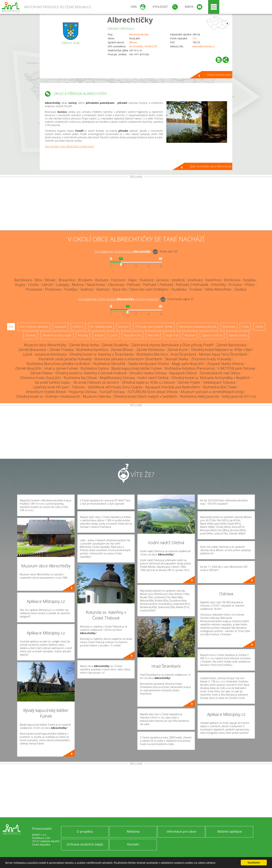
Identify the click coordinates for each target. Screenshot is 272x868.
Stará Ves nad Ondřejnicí (149, 289)
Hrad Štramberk (183, 354)
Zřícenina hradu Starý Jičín (40, 378)
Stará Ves (120, 289)
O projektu (85, 831)
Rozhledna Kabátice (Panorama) (190, 368)
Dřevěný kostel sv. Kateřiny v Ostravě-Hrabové (91, 373)
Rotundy (83, 335)
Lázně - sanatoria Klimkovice (45, 354)
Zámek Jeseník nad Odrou (220, 373)
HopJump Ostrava (83, 392)
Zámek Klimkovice (150, 350)
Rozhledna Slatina (94, 368)
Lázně (113, 335)
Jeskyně (99, 335)
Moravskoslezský (139, 34)
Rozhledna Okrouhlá (109, 364)
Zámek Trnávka (61, 350)
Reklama (133, 831)
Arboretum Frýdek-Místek (46, 392)
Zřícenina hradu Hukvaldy (211, 359)
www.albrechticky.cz (204, 46)
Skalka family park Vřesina (149, 364)
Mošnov (78, 285)
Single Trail (172, 335)
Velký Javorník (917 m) (239, 396)
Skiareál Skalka (177, 359)
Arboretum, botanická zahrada (198, 327)
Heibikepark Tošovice (219, 382)
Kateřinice (213, 280)
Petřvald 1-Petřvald (158, 285)
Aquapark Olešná (183, 373)
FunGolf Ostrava (112, 392)
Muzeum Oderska (97, 396)
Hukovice (147, 280)
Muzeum (190, 335)
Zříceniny (31, 335)
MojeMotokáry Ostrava (117, 378)
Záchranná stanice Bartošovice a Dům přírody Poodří (173, 345)
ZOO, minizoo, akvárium (34, 327)
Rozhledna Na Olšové (80, 378)
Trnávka (195, 289)
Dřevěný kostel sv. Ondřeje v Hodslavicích (48, 396)
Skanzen (123, 327)
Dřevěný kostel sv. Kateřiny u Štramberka (102, 354)
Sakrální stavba (238, 335)
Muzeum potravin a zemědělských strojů (212, 392)
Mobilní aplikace (230, 831)
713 (194, 38)
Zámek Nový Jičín (28, 368)
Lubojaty (62, 285)
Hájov (132, 280)
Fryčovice (118, 280)
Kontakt (133, 844)
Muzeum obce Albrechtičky (45, 345)
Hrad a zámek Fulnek (61, 368)
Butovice (102, 280)
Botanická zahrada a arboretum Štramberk (128, 359)
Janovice (163, 280)
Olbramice (116, 285)
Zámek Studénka (115, 345)
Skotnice (103, 289)
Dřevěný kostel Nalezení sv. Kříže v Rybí (222, 350)
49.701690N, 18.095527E (143, 46)
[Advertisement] (136, 204)
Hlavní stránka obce (219, 75)
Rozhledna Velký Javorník (199, 396)
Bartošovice (23, 280)
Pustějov (71, 289)
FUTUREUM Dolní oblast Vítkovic (153, 392)
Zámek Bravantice (32, 350)
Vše (11, 327)
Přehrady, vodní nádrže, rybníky (154, 327)
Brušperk (85, 280)
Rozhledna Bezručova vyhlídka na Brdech (58, 364)
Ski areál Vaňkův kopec (52, 382)
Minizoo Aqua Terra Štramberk (223, 354)
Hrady (245, 327)
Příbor (250, 285)
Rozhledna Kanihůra (92, 350)
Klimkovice (232, 280)
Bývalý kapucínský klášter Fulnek (137, 368)
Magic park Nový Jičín (188, 364)
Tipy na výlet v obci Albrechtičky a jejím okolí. (69, 146)
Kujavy (20, 285)
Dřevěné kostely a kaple (57, 335)
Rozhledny (229, 327)
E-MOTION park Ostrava (236, 368)
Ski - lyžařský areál (101, 327)
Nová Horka (96, 285)
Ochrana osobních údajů (85, 844)
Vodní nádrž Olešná (153, 378)
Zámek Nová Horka (84, 345)
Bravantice (67, 280)
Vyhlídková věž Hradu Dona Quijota (115, 387)
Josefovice (195, 280)
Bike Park (153, 335)
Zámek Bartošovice (231, 345)
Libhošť (47, 285)
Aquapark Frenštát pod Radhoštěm (173, 387)
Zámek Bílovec (122, 350)
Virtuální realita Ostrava (148, 373)
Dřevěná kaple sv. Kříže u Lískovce (148, 382)
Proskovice (34, 289)
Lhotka (33, 285)
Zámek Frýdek (189, 382)
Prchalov (235, 285)
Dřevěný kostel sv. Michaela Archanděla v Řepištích (211, 378)
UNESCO (78, 327)
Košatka (250, 280)
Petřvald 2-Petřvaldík (192, 285)
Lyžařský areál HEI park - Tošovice (59, 387)
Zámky (259, 327)
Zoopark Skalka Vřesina (225, 364)
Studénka (179, 289)
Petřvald (134, 285)
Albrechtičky (130, 20)
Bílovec (133, 42)
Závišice (240, 289)
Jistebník (178, 280)
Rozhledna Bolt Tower (220, 387)
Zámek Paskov (41, 373)
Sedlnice (87, 289)
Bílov (39, 280)
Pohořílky (218, 285)
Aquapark (61, 327)
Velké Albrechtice (218, 289)
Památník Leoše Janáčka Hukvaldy (65, 359)
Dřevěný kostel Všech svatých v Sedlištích (145, 396)
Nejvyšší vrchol (132, 335)
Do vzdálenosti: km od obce (123, 251)
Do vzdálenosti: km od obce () (118, 299)
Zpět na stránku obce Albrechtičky (211, 166)
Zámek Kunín (178, 350)
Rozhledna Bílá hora (152, 354)
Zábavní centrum (212, 335)
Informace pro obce (181, 831)
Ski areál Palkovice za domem (96, 382)
